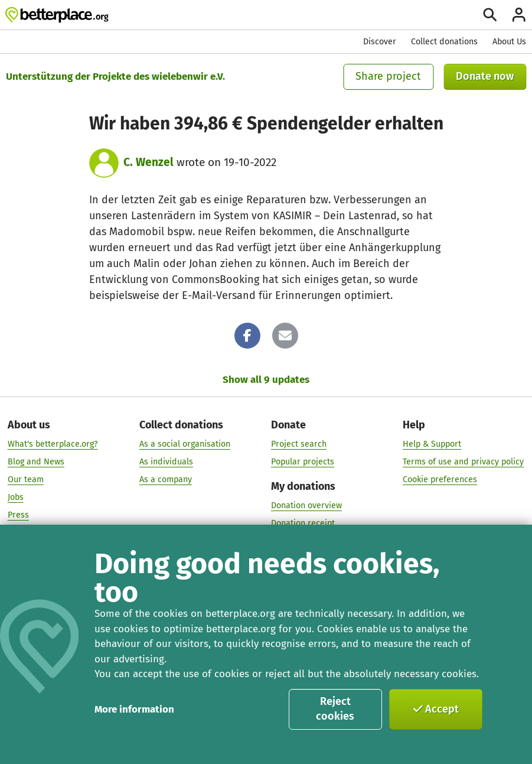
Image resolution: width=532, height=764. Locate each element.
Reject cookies (335, 709)
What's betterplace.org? (53, 445)
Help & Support (432, 445)
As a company (166, 479)
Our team (26, 479)
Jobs (16, 497)
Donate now (485, 76)
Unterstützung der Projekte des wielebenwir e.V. (115, 77)
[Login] (519, 15)
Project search (299, 445)
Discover (380, 42)
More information (134, 709)
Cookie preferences (440, 479)
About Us (509, 42)
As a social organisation (185, 445)
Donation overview (306, 505)
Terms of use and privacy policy (463, 462)
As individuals (166, 462)
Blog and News (36, 462)
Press (18, 515)
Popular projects (303, 462)
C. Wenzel (148, 162)
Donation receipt (303, 523)
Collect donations (444, 42)
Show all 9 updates (266, 380)
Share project (388, 76)
